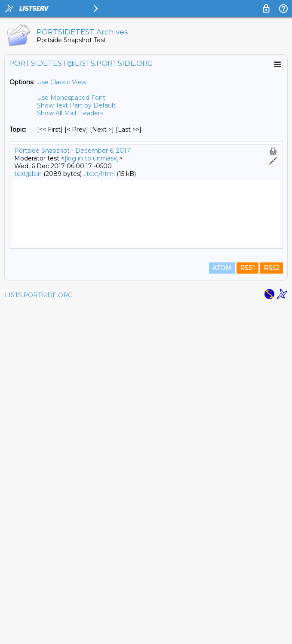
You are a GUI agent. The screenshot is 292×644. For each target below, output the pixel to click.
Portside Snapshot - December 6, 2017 (72, 151)
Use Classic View (62, 82)
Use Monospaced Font (71, 98)
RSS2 (272, 606)
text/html (101, 174)
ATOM (222, 606)
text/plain (28, 174)
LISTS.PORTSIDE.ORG (39, 633)
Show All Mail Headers (70, 113)
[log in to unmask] (92, 158)
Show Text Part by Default (76, 105)
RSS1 (247, 606)
